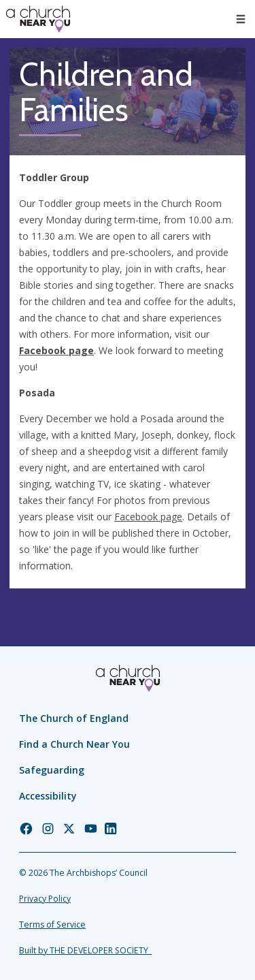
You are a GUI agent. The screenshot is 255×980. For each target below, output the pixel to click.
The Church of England (74, 718)
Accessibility (48, 796)
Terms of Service (52, 924)
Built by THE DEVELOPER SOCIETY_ (85, 950)
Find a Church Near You (74, 744)
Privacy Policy (45, 899)
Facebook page (56, 350)
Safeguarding (52, 770)
